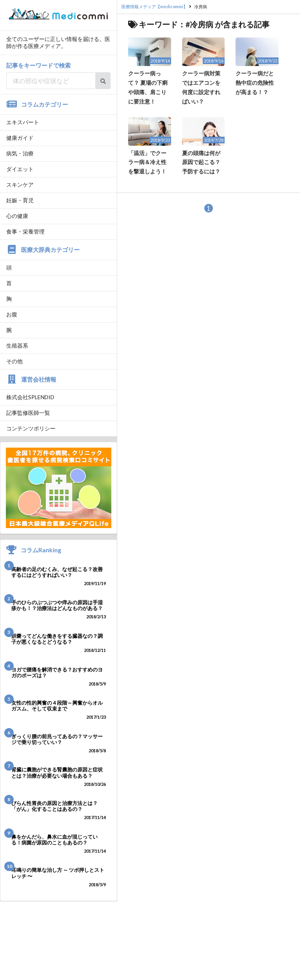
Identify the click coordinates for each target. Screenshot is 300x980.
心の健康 (17, 216)
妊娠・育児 (20, 200)
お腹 (12, 314)
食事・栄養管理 (25, 231)
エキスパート (23, 122)
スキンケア (20, 185)
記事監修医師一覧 (28, 413)
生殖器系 (17, 345)
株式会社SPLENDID (30, 397)
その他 (14, 361)
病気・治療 (20, 153)
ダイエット (20, 169)
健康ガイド (20, 138)
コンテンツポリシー (31, 428)
